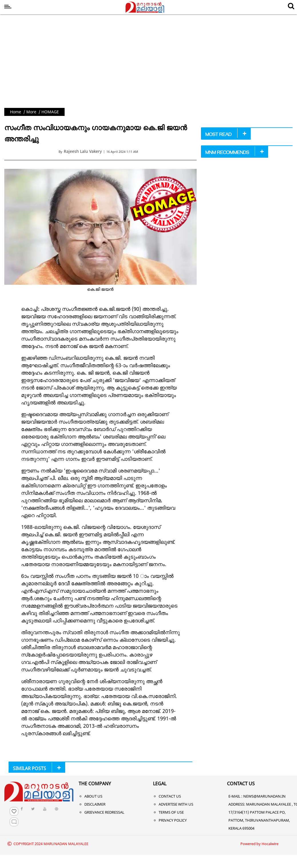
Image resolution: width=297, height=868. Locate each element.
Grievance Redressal (104, 812)
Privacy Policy (173, 820)
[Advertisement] (149, 65)
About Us (93, 796)
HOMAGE (50, 112)
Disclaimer (95, 804)
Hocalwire (270, 844)
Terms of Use (171, 812)
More (31, 112)
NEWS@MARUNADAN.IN (264, 796)
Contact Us (170, 796)
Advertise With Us (176, 804)
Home (16, 112)
